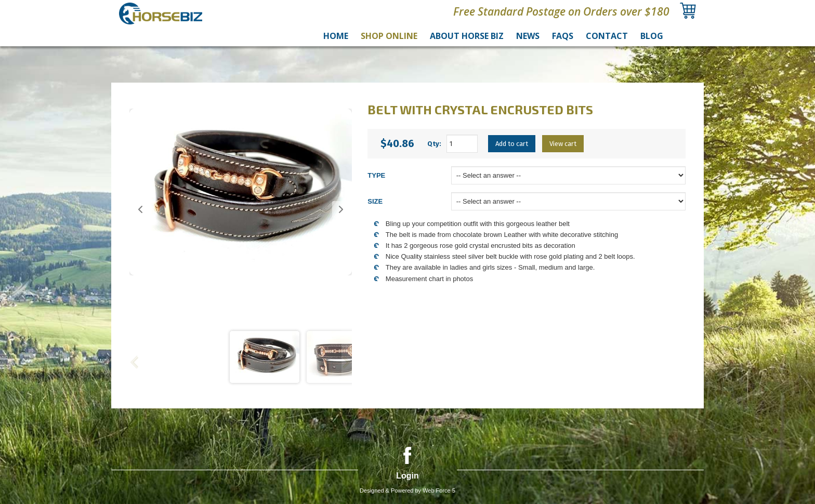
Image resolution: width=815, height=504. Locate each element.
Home (336, 36)
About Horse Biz (467, 36)
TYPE (376, 175)
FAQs (563, 36)
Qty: (434, 144)
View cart (563, 144)
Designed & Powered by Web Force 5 (407, 490)
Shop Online (389, 36)
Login (407, 476)
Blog (652, 36)
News (528, 36)
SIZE (375, 201)
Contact (607, 36)
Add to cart (512, 144)
